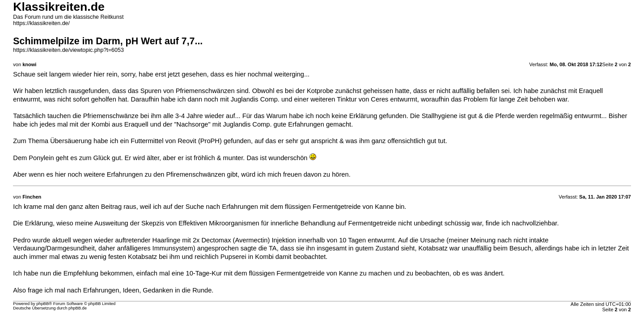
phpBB (42, 304)
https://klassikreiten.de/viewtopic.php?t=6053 (68, 50)
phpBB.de (78, 308)
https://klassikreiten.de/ (41, 23)
